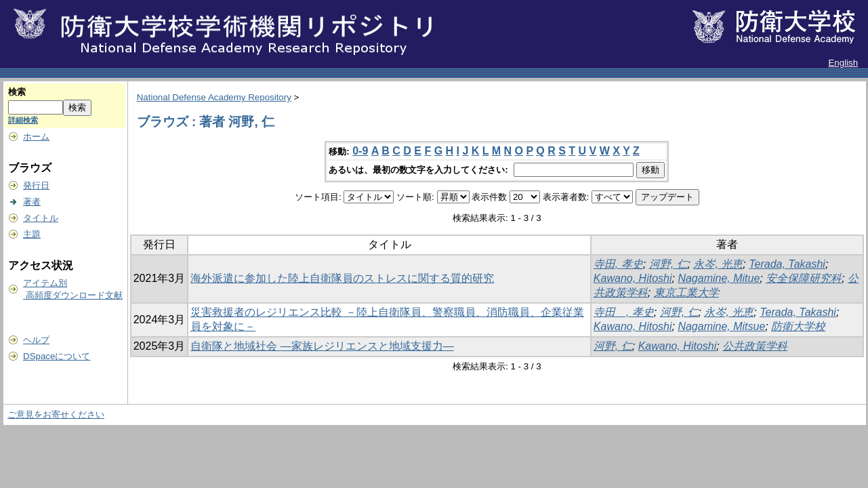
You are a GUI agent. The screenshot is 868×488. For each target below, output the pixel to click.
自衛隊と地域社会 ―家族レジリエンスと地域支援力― (322, 346)
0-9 (360, 151)
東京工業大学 (686, 292)
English (843, 63)
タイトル (41, 218)
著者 (32, 202)
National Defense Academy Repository (214, 97)
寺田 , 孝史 (624, 312)
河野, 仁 (668, 264)
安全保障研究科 (804, 278)
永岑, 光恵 (718, 264)
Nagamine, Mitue (719, 278)
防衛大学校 (798, 326)
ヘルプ (36, 340)
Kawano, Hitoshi (633, 278)
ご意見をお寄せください (56, 414)
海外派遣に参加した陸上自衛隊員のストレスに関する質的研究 (342, 278)
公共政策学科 (755, 346)
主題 (32, 234)
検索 (17, 92)
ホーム (36, 137)
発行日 (36, 185)
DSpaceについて (57, 356)
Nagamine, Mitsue (721, 326)
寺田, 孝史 (618, 264)
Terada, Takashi (787, 264)
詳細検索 (23, 120)
